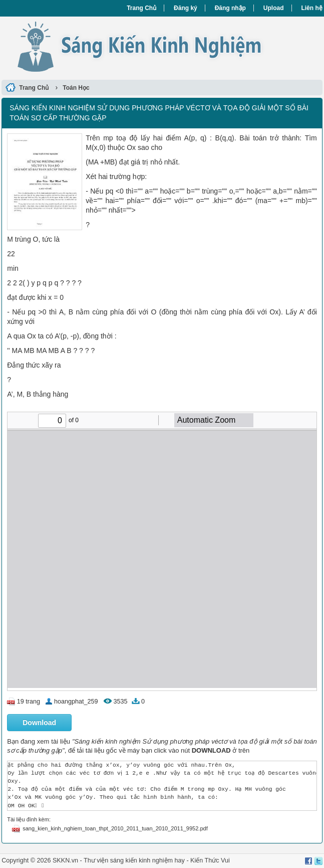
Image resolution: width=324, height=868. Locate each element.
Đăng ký (186, 8)
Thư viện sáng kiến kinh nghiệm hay (134, 860)
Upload (274, 8)
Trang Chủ (141, 8)
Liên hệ (311, 8)
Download (39, 723)
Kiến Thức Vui (210, 860)
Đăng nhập (230, 8)
